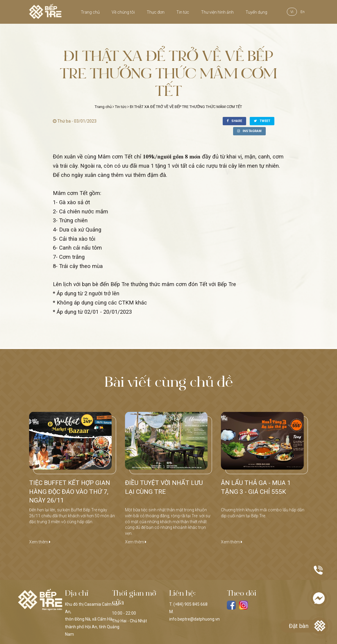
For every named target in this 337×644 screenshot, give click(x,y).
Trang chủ (90, 12)
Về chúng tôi (123, 12)
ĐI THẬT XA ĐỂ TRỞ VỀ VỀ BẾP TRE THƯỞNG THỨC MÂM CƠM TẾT (186, 107)
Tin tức (183, 12)
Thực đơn (156, 12)
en (303, 12)
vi (292, 12)
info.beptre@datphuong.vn (194, 619)
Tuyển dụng (256, 12)
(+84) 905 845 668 (190, 604)
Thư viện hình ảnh (217, 12)
